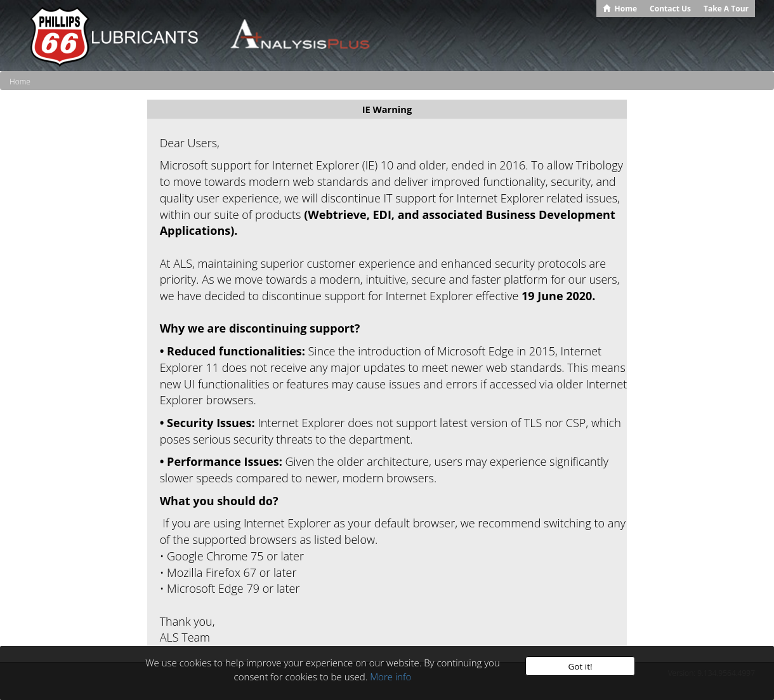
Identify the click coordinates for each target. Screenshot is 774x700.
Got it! (580, 666)
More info (390, 677)
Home (20, 82)
